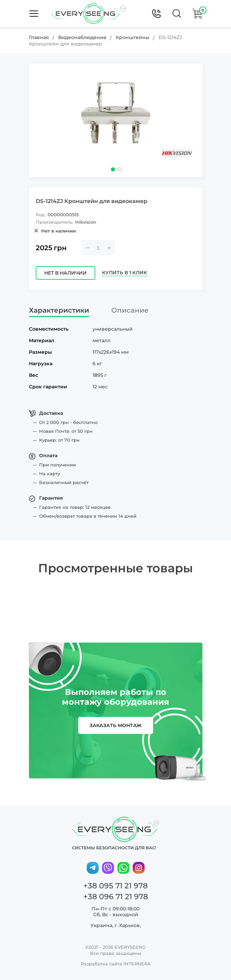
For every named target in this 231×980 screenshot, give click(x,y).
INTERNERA (137, 964)
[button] (113, 169)
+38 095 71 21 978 (115, 886)
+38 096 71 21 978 (116, 897)
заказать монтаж (115, 725)
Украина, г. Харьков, (116, 925)
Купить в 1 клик (125, 273)
